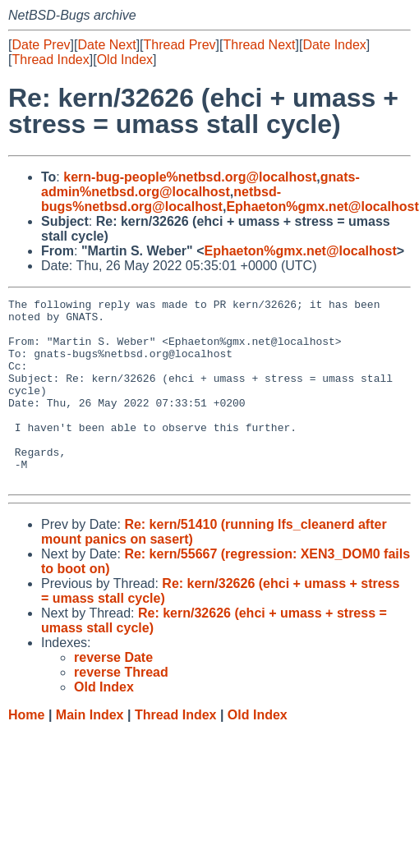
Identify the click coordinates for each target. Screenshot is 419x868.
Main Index (90, 752)
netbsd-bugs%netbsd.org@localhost (161, 199)
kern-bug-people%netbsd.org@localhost (190, 177)
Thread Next (259, 45)
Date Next (106, 45)
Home (26, 752)
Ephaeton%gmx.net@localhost (322, 207)
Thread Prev (180, 45)
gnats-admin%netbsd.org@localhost (200, 184)
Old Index (125, 60)
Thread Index (50, 60)
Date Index (334, 45)
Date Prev (41, 45)
